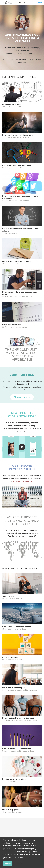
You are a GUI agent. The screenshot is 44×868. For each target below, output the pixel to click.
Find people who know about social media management (20, 197)
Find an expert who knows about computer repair (20, 293)
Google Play (28, 481)
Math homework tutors (12, 104)
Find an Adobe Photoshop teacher (17, 627)
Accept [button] (8, 864)
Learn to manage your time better (16, 261)
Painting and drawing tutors (14, 779)
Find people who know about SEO (16, 166)
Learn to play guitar (11, 810)
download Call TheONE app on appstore (11, 498)
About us (5, 834)
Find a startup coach (11, 657)
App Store (18, 481)
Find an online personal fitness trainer (18, 135)
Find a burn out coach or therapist (17, 749)
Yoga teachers (8, 596)
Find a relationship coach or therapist (18, 718)
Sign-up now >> (22, 397)
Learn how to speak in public (14, 688)
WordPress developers (12, 325)
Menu (21, 2)
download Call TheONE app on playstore (33, 498)
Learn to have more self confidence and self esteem (21, 230)
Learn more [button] (19, 858)
